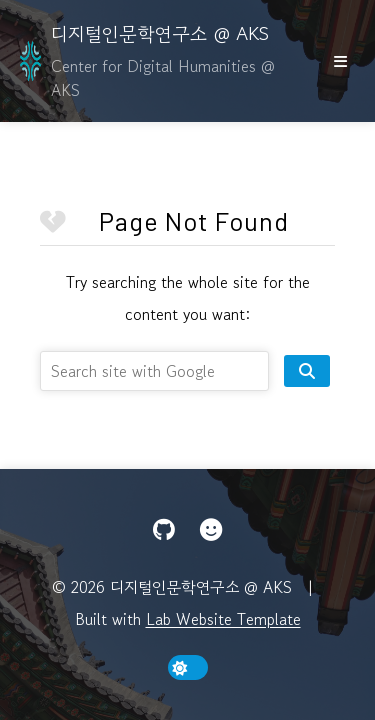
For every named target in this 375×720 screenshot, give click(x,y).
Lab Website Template (223, 619)
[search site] (307, 371)
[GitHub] (164, 530)
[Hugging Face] (211, 530)
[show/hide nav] (340, 61)
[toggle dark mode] (188, 667)
